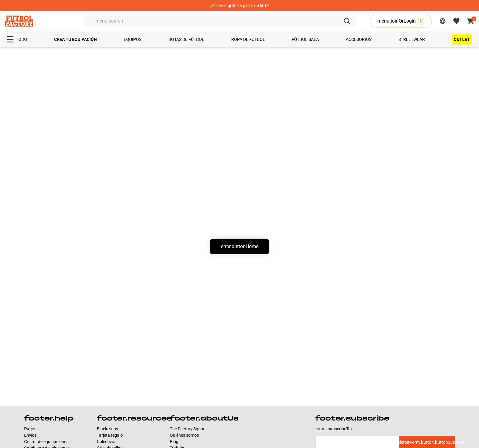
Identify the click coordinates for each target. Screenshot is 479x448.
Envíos (30, 435)
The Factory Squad (188, 429)
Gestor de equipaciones (46, 442)
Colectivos (107, 442)
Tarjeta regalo (110, 435)
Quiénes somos (184, 435)
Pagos (30, 429)
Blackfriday (108, 429)
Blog (174, 442)
